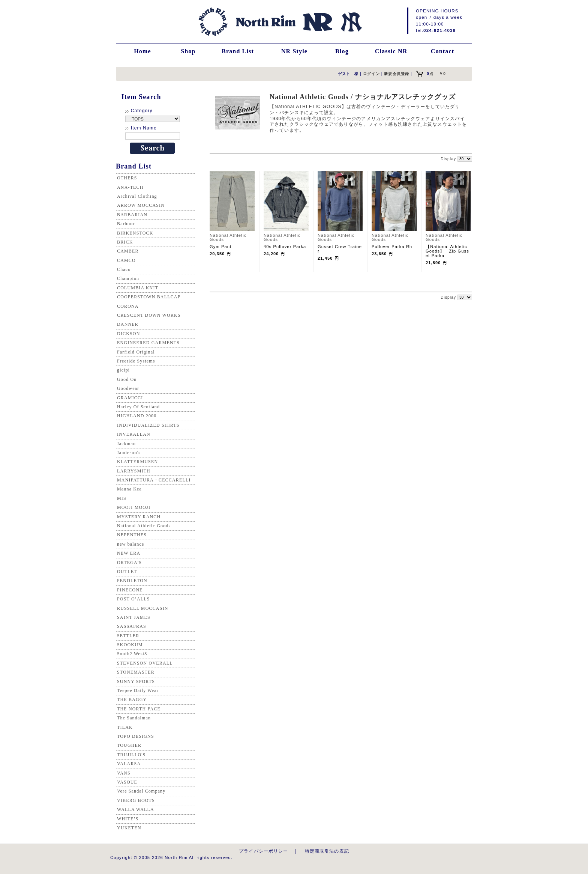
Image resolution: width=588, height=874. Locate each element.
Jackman (126, 444)
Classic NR (391, 51)
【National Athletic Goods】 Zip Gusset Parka (447, 251)
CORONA (128, 306)
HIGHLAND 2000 (137, 416)
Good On (127, 379)
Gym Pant (220, 247)
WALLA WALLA (136, 809)
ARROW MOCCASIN (141, 205)
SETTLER (128, 636)
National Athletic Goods (144, 526)
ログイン (371, 74)
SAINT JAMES (134, 617)
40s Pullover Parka (287, 247)
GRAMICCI (130, 398)
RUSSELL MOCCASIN (142, 608)
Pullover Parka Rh (392, 247)
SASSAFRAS (132, 626)
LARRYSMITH (134, 471)
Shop (188, 51)
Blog (342, 51)
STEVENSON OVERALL (145, 663)
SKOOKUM (130, 645)
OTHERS (127, 178)
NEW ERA (129, 553)
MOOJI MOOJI (134, 507)
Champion (128, 278)
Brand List (238, 51)
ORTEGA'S (129, 563)
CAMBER (128, 251)
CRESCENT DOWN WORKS (149, 315)
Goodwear (128, 388)
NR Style (294, 51)
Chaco (124, 269)
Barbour (126, 224)
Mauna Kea (129, 489)
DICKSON (128, 334)
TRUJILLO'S (131, 755)
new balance (130, 544)
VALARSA (129, 764)
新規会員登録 (397, 74)
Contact (442, 51)
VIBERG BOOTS (136, 800)
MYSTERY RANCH (139, 517)
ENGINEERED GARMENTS (148, 343)
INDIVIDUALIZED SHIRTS (148, 425)
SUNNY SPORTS (136, 681)
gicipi (123, 370)
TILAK (125, 727)
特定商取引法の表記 (327, 851)
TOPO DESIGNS (136, 736)
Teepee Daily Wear (138, 690)
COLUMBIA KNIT (138, 288)
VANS (124, 773)
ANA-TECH (130, 187)
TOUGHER (129, 745)
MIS (122, 498)
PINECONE (130, 590)
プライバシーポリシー (264, 851)
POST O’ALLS (133, 599)
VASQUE (127, 782)
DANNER (128, 324)
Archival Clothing (137, 196)
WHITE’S (128, 819)
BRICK (125, 242)
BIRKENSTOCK (135, 233)
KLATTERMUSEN (137, 462)
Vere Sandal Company (141, 791)
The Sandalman (134, 718)
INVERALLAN (134, 434)
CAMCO (126, 260)
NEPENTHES (132, 535)
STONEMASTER (136, 672)
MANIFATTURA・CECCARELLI (154, 480)
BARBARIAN (132, 215)
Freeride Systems (136, 361)
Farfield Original (136, 352)
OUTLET (127, 572)
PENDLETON (132, 581)
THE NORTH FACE (139, 709)
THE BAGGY (132, 700)
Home (142, 51)
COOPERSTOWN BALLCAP (149, 297)
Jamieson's (129, 453)
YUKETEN (129, 828)
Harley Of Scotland (138, 407)
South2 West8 (132, 654)
